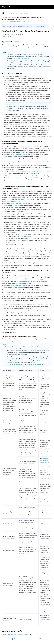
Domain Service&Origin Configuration (36, 18)
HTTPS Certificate (7, 20)
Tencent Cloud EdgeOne (18, 18)
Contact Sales (13, 634)
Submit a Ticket (23, 634)
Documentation (6, 18)
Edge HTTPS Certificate (19, 20)
